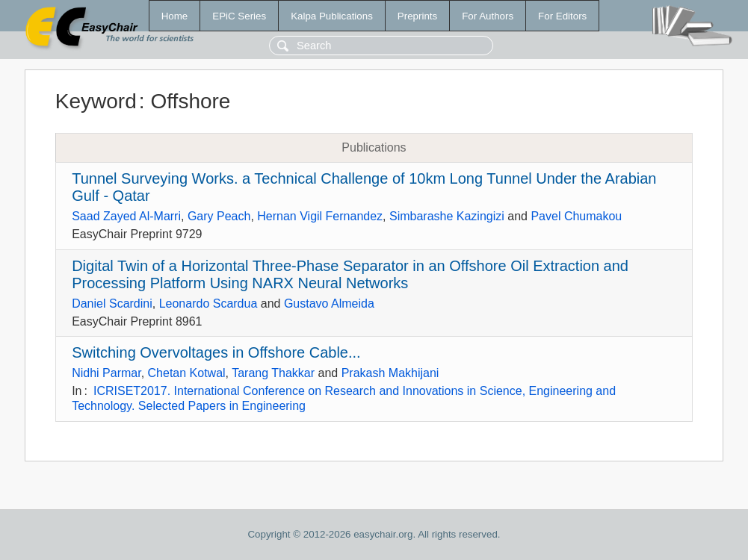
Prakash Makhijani (390, 373)
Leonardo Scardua (208, 304)
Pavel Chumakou (576, 216)
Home (175, 16)
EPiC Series (239, 16)
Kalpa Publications (332, 16)
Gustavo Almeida (329, 304)
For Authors (488, 16)
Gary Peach (219, 216)
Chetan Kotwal (187, 373)
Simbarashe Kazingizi (447, 216)
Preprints (417, 16)
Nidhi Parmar (106, 373)
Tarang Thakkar (273, 373)
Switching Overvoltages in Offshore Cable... (216, 352)
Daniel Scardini (112, 304)
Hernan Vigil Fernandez (320, 216)
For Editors (562, 16)
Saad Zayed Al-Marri (126, 216)
